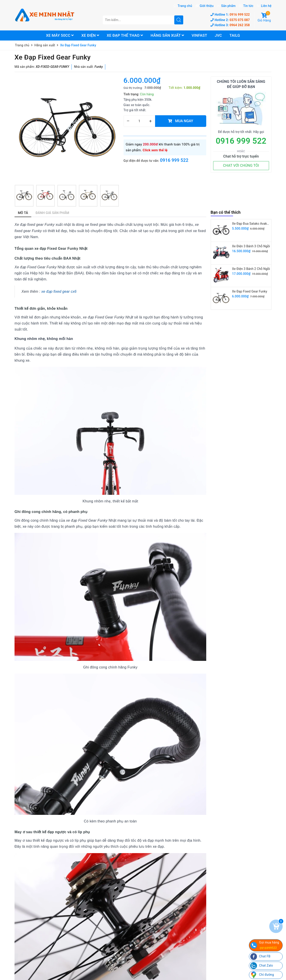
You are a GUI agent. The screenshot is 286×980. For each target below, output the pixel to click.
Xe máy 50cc (60, 35)
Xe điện (90, 35)
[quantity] (139, 121)
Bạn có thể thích (226, 212)
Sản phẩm (228, 6)
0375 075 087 (230, 20)
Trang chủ (185, 6)
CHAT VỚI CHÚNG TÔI (241, 165)
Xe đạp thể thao (125, 35)
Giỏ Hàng (264, 17)
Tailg (235, 35)
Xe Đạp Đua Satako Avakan (251, 224)
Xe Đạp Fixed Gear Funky (250, 291)
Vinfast (199, 35)
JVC (218, 35)
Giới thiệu (207, 6)
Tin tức (248, 6)
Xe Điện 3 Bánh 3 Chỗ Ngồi (251, 246)
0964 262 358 (230, 25)
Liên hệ (266, 6)
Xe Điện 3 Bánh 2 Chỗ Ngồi (251, 269)
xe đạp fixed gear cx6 (59, 291)
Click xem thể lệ (155, 150)
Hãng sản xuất (167, 35)
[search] (179, 20)
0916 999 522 (230, 15)
